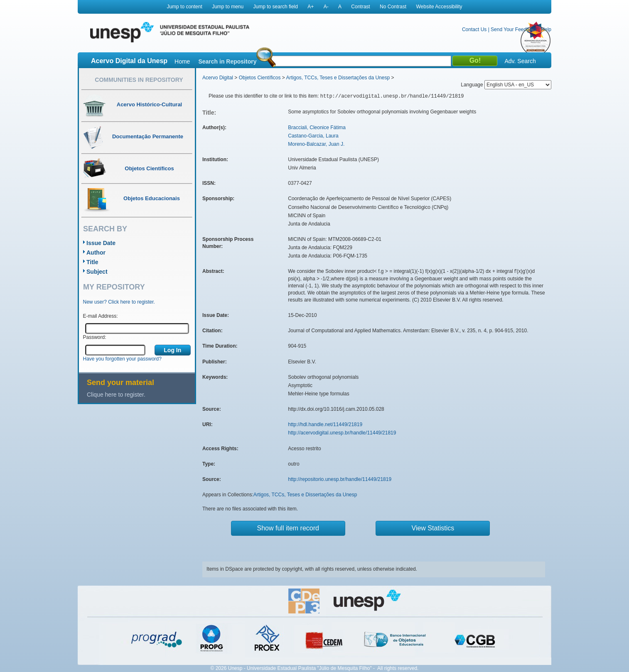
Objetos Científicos (260, 78)
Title (92, 262)
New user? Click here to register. (119, 302)
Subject (97, 272)
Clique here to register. (116, 395)
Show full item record (288, 528)
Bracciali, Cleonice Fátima (317, 128)
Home (182, 61)
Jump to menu (228, 7)
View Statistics (433, 528)
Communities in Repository (139, 80)
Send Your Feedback (514, 29)
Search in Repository (227, 61)
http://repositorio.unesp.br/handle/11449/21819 (340, 479)
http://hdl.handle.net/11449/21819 (325, 424)
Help (546, 29)
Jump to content (184, 7)
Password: (95, 337)
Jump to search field (276, 7)
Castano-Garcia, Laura (313, 136)
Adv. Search (520, 61)
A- (326, 7)
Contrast (360, 7)
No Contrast (393, 7)
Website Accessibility (439, 7)
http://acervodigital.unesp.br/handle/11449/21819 (342, 433)
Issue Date (101, 243)
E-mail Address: (101, 316)
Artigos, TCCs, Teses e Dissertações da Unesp (338, 78)
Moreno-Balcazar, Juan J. (316, 144)
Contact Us (474, 29)
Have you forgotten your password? (122, 359)
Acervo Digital (218, 78)
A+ (311, 7)
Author (96, 253)
